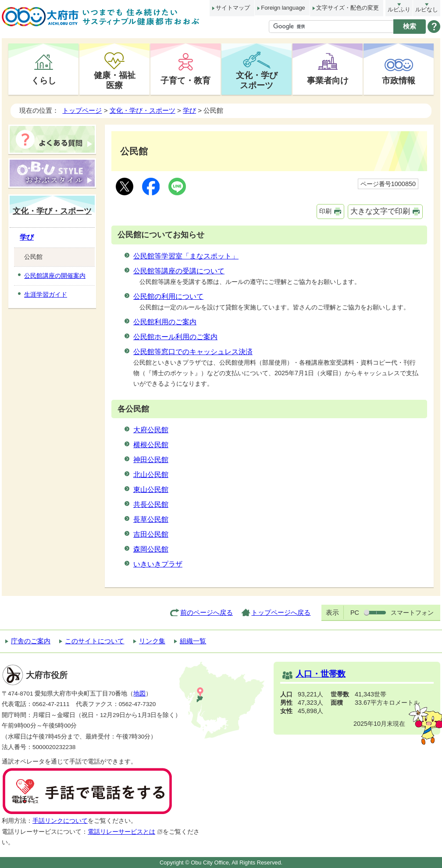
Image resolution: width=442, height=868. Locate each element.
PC (355, 613)
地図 (139, 694)
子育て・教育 (185, 80)
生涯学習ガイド (46, 294)
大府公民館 (151, 430)
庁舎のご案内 (31, 641)
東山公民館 (151, 490)
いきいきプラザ (158, 564)
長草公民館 (151, 519)
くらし (44, 80)
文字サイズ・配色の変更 (348, 8)
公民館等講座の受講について (179, 271)
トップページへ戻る (281, 612)
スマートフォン (412, 613)
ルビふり (399, 9)
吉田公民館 (151, 534)
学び (189, 110)
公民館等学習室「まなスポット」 (186, 256)
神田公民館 (151, 460)
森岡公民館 (151, 549)
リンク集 (152, 641)
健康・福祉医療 (115, 80)
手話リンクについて (60, 821)
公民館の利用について (168, 296)
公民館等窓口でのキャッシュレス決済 (193, 352)
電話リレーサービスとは (125, 832)
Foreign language (283, 8)
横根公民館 (151, 445)
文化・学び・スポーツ (143, 110)
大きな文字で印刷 (380, 211)
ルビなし (427, 9)
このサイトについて (94, 641)
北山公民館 (151, 475)
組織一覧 (193, 641)
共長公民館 (151, 504)
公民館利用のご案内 (165, 322)
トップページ (82, 110)
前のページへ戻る (207, 612)
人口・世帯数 (321, 674)
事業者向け (328, 80)
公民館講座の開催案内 (55, 276)
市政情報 (399, 80)
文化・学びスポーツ (257, 80)
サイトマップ (233, 8)
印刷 (325, 211)
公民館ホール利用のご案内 (175, 337)
